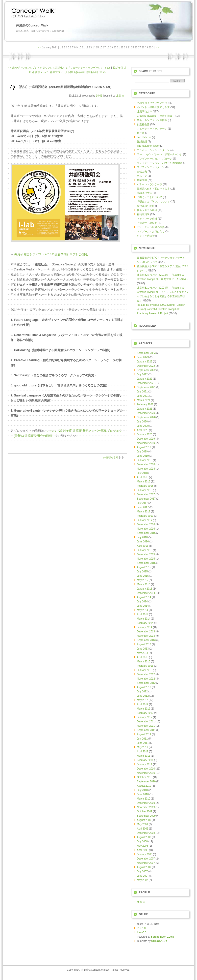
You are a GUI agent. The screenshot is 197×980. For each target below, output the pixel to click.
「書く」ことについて (150, 197)
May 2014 (142, 610)
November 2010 (146, 773)
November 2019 (146, 443)
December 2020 (146, 413)
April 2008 (143, 850)
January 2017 (145, 520)
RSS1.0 (141, 928)
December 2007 (146, 859)
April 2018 (143, 477)
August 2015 (144, 567)
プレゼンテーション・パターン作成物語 (160, 163)
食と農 (141, 133)
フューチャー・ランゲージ (152, 129)
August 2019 (144, 447)
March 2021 (144, 400)
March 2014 (144, 619)
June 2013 (143, 649)
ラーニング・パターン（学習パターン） (160, 154)
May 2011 (142, 747)
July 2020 (142, 422)
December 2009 (146, 803)
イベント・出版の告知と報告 (153, 107)
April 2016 (143, 546)
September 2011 (146, 730)
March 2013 (144, 662)
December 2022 (146, 366)
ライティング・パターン (151, 167)
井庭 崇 (120, 96)
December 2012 (146, 674)
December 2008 (146, 833)
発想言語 (142, 142)
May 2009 (142, 824)
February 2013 (145, 666)
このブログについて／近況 (152, 103)
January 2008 (145, 854)
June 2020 (143, 426)
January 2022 (145, 379)
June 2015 (143, 576)
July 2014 (142, 602)
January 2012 (145, 717)
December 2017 (146, 494)
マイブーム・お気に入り (151, 232)
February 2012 (145, 713)
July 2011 (142, 739)
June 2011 (143, 743)
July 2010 (142, 790)
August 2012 (144, 687)
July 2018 (142, 473)
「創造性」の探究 (147, 223)
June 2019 (143, 456)
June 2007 (143, 876)
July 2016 (142, 537)
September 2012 (146, 683)
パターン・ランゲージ (150, 184)
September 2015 (146, 563)
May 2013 (142, 653)
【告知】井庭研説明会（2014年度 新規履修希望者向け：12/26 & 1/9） (65, 87)
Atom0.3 (142, 932)
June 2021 (143, 396)
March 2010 (144, 799)
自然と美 (142, 172)
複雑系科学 (143, 214)
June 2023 (143, 357)
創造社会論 (143, 124)
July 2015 (142, 572)
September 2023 (146, 353)
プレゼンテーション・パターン (155, 159)
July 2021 (142, 392)
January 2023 (145, 362)
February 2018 (145, 486)
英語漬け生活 (144, 193)
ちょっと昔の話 (146, 236)
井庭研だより (111, 457)
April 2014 (143, 614)
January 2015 (145, 589)
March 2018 (144, 482)
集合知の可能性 (146, 206)
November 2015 (146, 559)
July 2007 (142, 871)
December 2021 (146, 383)
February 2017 (145, 516)
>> (157, 48)
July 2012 (142, 692)
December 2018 (146, 464)
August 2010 (144, 786)
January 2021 (145, 409)
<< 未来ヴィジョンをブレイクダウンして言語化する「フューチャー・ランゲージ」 (56, 68)
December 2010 (146, 769)
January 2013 (145, 670)
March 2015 (144, 584)
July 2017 (142, 503)
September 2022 (146, 370)
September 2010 (146, 782)
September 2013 (146, 640)
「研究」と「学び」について (153, 202)
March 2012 (144, 709)
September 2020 (146, 417)
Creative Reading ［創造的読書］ (156, 116)
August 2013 (144, 644)
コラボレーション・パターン (153, 150)
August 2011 (144, 734)
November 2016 (146, 529)
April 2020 (143, 430)
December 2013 (146, 632)
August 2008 (144, 837)
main (108, 68)
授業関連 (142, 180)
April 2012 (143, 704)
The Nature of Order (148, 146)
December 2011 (146, 722)
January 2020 (145, 434)
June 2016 (143, 542)
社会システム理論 (147, 210)
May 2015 (142, 580)
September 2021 (146, 387)
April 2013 (143, 657)
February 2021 (145, 404)
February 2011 (145, 760)
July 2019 (142, 452)
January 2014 (145, 627)
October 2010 (145, 777)
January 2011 (145, 764)
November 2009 (146, 807)
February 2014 (145, 623)
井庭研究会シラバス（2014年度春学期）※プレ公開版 (51, 254)
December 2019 (146, 439)
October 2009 (145, 811)
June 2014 (143, 606)
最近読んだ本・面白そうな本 (153, 189)
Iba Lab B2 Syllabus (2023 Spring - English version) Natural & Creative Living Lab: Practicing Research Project (161, 309)
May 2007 (142, 880)
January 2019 (145, 460)
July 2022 (142, 374)
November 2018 (146, 469)
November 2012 (146, 679)
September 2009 (146, 816)
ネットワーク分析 (147, 219)
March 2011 (144, 756)
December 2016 (146, 524)
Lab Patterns (144, 137)
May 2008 (142, 846)
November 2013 (146, 636)
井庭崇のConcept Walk (32, 25)
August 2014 (144, 597)
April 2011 (143, 752)
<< (40, 48)
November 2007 (146, 863)
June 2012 (143, 696)
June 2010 (143, 794)
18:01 (99, 96)
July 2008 (142, 841)
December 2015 (146, 554)
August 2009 (144, 820)
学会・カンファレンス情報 (152, 120)
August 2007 (144, 867)
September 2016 (146, 533)
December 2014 (146, 593)
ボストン (142, 176)
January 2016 (145, 550)
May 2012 (142, 700)
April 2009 (143, 829)
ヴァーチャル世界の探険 (151, 227)
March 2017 (144, 512)
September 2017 (146, 499)
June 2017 (143, 507)
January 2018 (145, 490)
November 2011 (146, 726)
